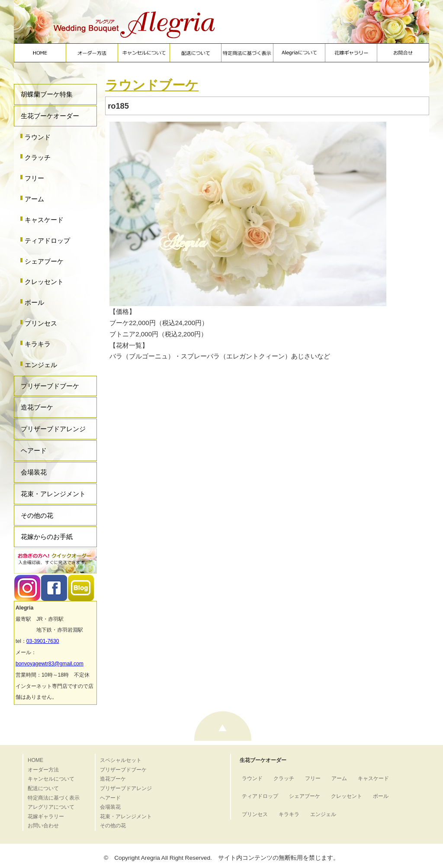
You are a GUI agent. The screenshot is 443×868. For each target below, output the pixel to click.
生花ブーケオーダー (50, 116)
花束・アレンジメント (53, 494)
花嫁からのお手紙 (47, 537)
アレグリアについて (51, 807)
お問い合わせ (43, 826)
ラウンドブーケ (152, 85)
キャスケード (44, 220)
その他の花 (37, 515)
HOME (35, 760)
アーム (34, 199)
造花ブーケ (37, 407)
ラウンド (38, 137)
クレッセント (44, 282)
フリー (34, 178)
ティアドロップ (47, 240)
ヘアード (34, 450)
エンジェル (41, 365)
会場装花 (34, 472)
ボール (34, 302)
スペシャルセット (121, 760)
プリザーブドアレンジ (53, 429)
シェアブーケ (44, 261)
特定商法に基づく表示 (54, 798)
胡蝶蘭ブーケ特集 (47, 94)
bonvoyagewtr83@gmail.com (50, 664)
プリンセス (41, 323)
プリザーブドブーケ (50, 386)
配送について (43, 788)
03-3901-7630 (43, 641)
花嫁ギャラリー (46, 816)
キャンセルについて (51, 779)
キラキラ (38, 344)
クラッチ (38, 157)
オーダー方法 (43, 770)
